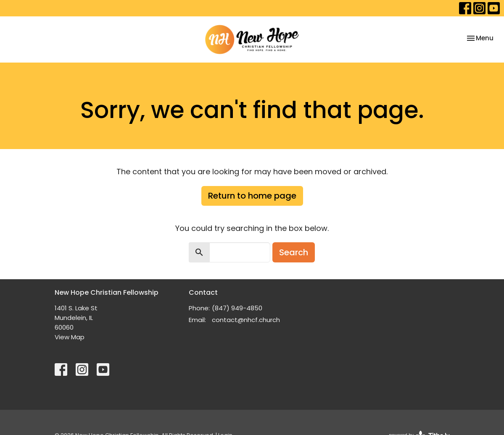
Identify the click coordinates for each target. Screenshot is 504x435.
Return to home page (252, 196)
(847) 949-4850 (237, 308)
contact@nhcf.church (246, 320)
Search (294, 252)
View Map (70, 337)
